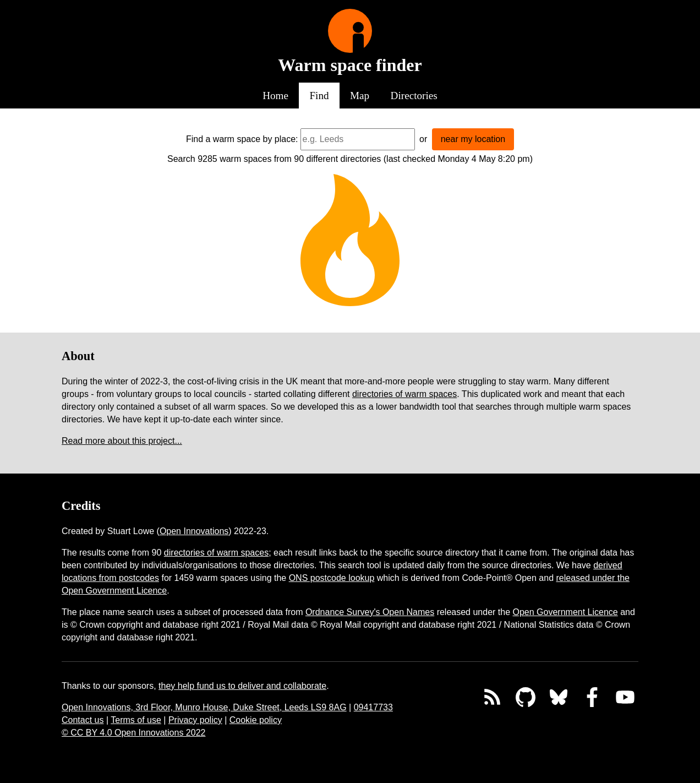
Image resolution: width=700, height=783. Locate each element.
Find (319, 96)
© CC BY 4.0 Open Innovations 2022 (133, 733)
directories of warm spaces (404, 394)
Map (360, 96)
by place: (281, 139)
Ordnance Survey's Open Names (370, 612)
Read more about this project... (122, 441)
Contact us (83, 720)
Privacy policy (195, 720)
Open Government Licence (565, 612)
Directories (414, 96)
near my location (473, 139)
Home (275, 96)
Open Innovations (194, 531)
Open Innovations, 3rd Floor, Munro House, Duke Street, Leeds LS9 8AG (204, 707)
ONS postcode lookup (332, 578)
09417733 (373, 707)
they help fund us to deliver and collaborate (242, 686)
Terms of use (136, 720)
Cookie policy (256, 720)
